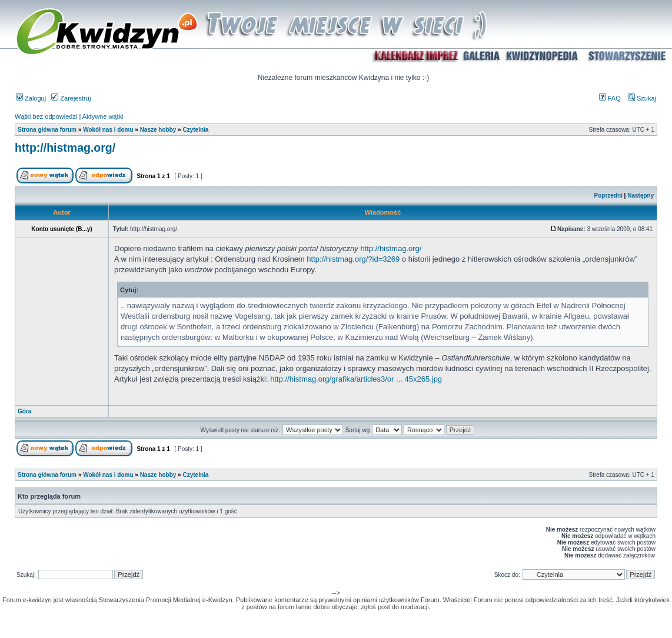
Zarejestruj (71, 98)
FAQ (610, 98)
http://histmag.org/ (65, 148)
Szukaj (642, 98)
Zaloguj (31, 98)
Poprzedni (608, 196)
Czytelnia (195, 130)
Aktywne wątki (103, 116)
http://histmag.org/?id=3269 (353, 259)
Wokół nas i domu (108, 130)
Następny (641, 196)
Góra (24, 411)
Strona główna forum (47, 130)
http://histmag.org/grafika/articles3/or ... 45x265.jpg (356, 379)
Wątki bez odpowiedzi (46, 116)
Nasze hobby (158, 130)
